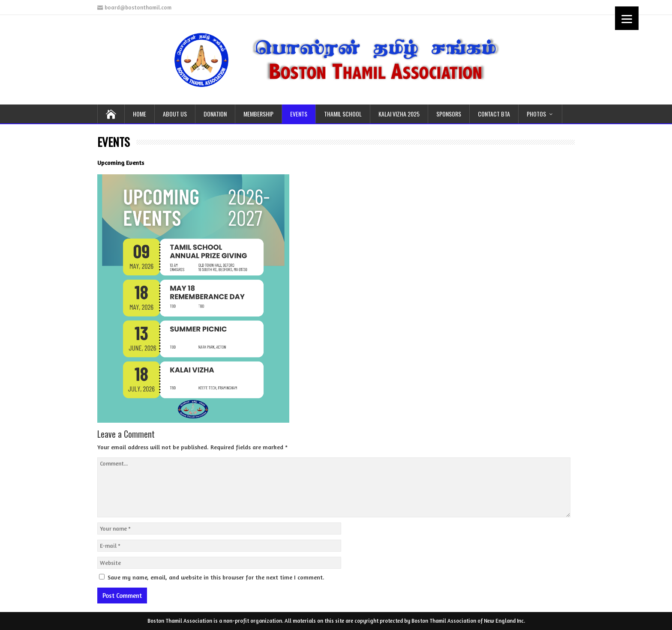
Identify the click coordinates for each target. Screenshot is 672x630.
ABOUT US (175, 114)
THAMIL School (343, 114)
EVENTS (299, 114)
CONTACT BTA (494, 114)
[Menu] (627, 18)
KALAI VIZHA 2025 (399, 114)
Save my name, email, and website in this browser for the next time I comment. (216, 577)
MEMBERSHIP (258, 114)
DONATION (215, 114)
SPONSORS (449, 114)
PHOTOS (536, 114)
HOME (139, 114)
